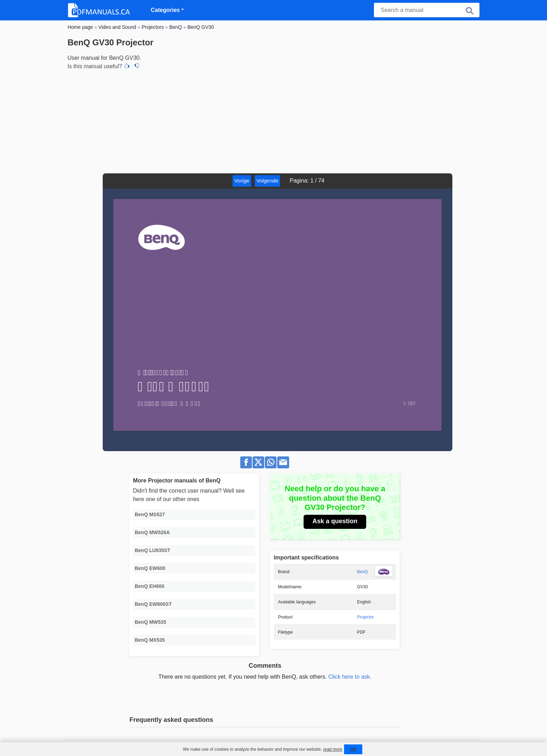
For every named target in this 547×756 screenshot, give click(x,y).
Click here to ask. (350, 677)
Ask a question (335, 521)
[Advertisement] (273, 121)
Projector (365, 617)
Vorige (242, 181)
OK (353, 749)
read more (333, 749)
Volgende (268, 181)
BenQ (362, 572)
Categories (166, 10)
